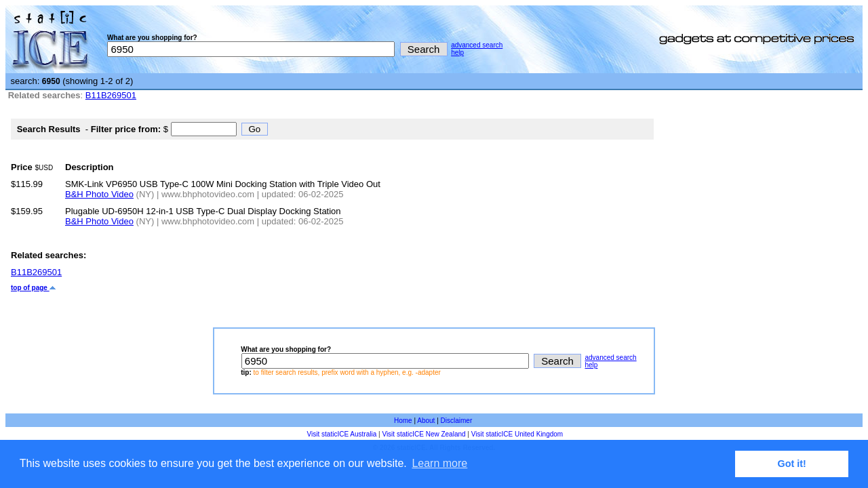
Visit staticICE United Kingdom (517, 434)
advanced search (477, 45)
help (457, 53)
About (426, 421)
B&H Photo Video (99, 194)
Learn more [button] (439, 463)
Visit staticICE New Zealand (423, 434)
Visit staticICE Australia (342, 434)
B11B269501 (111, 95)
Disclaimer (457, 421)
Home (403, 421)
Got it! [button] (792, 464)
